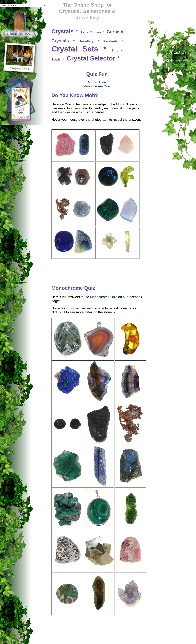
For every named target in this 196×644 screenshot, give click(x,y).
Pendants (111, 41)
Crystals (62, 31)
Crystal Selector (91, 58)
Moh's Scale (97, 82)
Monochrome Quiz (97, 86)
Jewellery (86, 41)
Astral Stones (91, 32)
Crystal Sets (75, 49)
